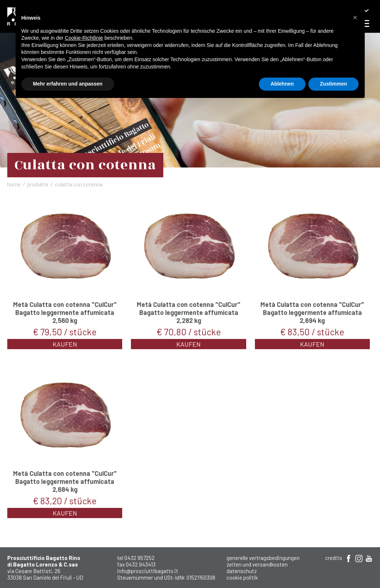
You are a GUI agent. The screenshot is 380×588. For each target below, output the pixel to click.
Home (14, 184)
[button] (355, 17)
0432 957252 (139, 558)
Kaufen (65, 344)
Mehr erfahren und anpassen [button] (68, 84)
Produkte (38, 184)
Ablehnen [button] (282, 84)
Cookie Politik (242, 577)
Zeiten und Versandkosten (257, 564)
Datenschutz (242, 571)
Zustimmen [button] (334, 84)
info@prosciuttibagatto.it (148, 571)
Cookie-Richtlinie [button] (84, 38)
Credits (334, 558)
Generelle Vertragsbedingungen (263, 558)
